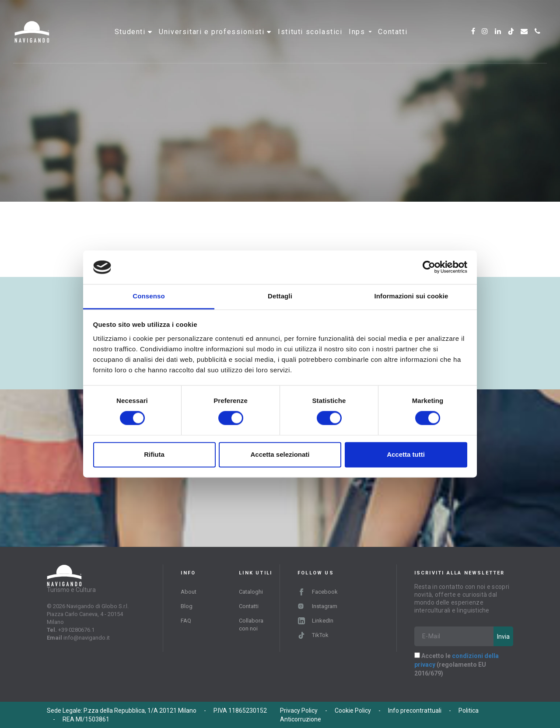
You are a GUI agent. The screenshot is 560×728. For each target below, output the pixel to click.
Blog (187, 606)
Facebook (318, 592)
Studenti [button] (131, 33)
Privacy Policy (299, 710)
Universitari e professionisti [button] (213, 33)
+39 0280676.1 (76, 630)
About (189, 592)
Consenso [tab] (149, 296)
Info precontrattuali (415, 710)
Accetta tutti (406, 454)
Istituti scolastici (310, 33)
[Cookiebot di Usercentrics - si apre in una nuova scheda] (429, 267)
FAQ (186, 621)
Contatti (393, 33)
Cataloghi (251, 592)
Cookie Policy (353, 710)
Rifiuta (154, 454)
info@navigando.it (87, 638)
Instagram (317, 606)
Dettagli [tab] (280, 296)
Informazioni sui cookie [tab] (411, 296)
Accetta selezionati (280, 454)
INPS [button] (360, 33)
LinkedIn (316, 621)
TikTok (313, 635)
